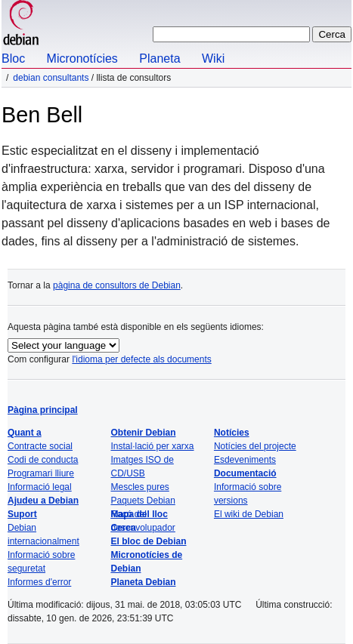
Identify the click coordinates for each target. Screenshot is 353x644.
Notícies (232, 433)
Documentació (245, 473)
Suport (22, 514)
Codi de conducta (43, 460)
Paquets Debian (142, 501)
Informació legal (40, 487)
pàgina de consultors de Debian (117, 285)
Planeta (159, 59)
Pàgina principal (43, 410)
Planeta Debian (143, 582)
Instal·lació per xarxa (152, 446)
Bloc (13, 59)
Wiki (213, 59)
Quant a (25, 433)
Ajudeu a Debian (43, 501)
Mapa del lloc (139, 514)
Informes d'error (39, 582)
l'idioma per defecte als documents (141, 359)
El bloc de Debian (148, 541)
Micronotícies (82, 59)
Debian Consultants (51, 78)
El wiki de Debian (249, 514)
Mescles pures (139, 487)
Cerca (123, 528)
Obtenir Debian (143, 433)
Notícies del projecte (255, 446)
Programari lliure (41, 473)
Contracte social (40, 446)
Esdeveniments (245, 460)
